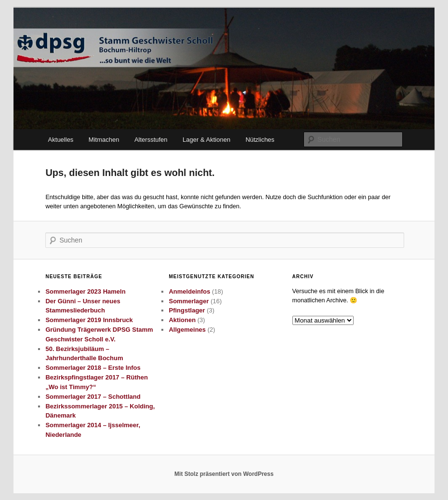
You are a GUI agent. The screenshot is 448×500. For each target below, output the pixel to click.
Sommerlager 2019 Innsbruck (89, 320)
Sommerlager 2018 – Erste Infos (93, 368)
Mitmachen (104, 140)
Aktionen (182, 320)
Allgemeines (187, 330)
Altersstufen (151, 140)
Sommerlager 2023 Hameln (85, 291)
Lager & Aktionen (206, 140)
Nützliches (260, 140)
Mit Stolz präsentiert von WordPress (224, 474)
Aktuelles (61, 140)
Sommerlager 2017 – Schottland (93, 397)
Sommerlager (189, 301)
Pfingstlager (187, 310)
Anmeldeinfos (189, 291)
